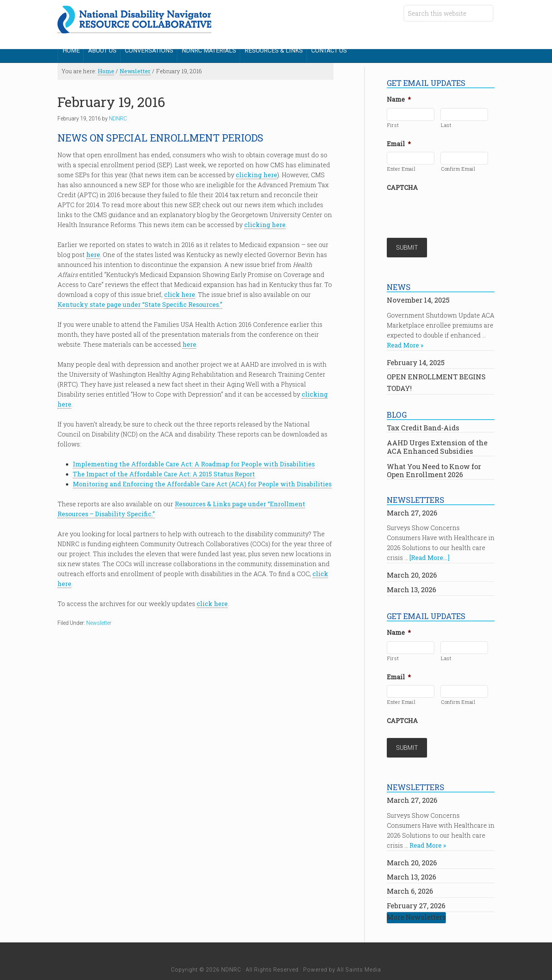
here (93, 249)
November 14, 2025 (418, 288)
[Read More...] (430, 546)
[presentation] (445, 205)
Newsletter (99, 617)
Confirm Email (458, 163)
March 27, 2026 (412, 501)
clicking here (256, 169)
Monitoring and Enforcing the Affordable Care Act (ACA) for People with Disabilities (202, 478)
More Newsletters (416, 900)
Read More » (405, 334)
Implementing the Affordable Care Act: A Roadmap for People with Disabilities (194, 458)
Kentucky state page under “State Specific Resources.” (140, 299)
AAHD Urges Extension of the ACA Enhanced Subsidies (437, 435)
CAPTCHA (402, 182)
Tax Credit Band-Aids (423, 416)
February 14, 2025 (416, 351)
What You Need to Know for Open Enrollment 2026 (434, 459)
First (393, 119)
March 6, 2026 (410, 874)
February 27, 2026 (416, 888)
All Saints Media (359, 952)
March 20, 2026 (412, 563)
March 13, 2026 (412, 578)
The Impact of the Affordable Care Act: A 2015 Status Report (164, 468)
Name (399, 94)
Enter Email (401, 163)
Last (446, 119)
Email (399, 138)
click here (180, 289)
